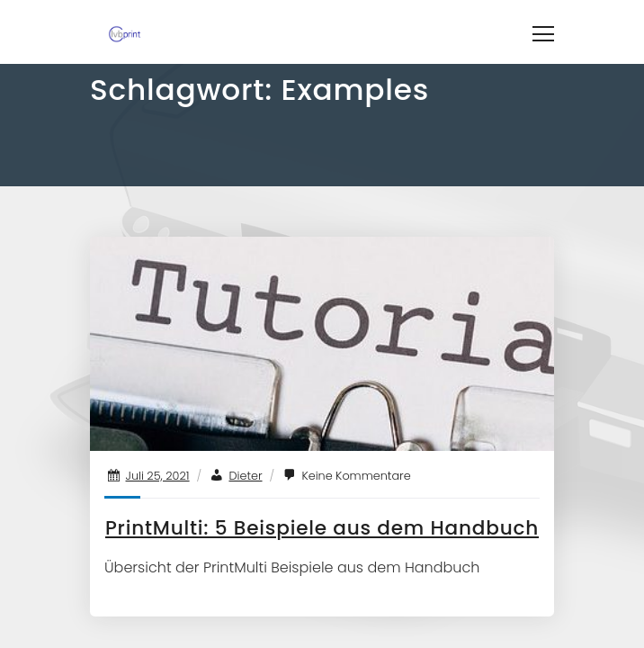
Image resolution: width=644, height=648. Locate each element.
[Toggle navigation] (543, 31)
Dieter (245, 476)
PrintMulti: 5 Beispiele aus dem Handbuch (322, 528)
